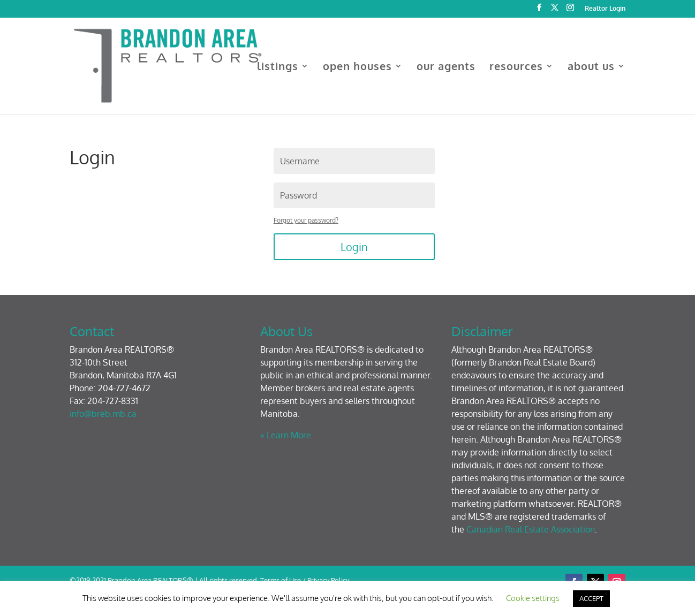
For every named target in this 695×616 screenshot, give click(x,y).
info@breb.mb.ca (103, 414)
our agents (446, 67)
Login (354, 247)
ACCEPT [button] (591, 598)
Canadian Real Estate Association (531, 529)
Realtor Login (605, 9)
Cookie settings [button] (533, 598)
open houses (357, 67)
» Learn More (286, 435)
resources (516, 67)
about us (591, 67)
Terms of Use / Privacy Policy (305, 580)
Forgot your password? (306, 220)
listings (278, 67)
